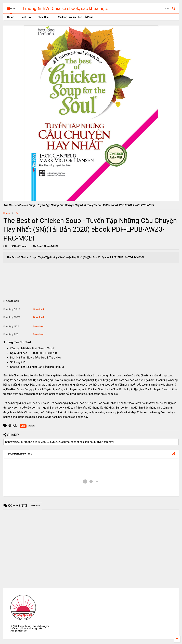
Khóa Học (43, 17)
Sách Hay (26, 17)
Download (39, 309)
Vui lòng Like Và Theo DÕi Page (74, 17)
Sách (18, 213)
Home (10, 17)
